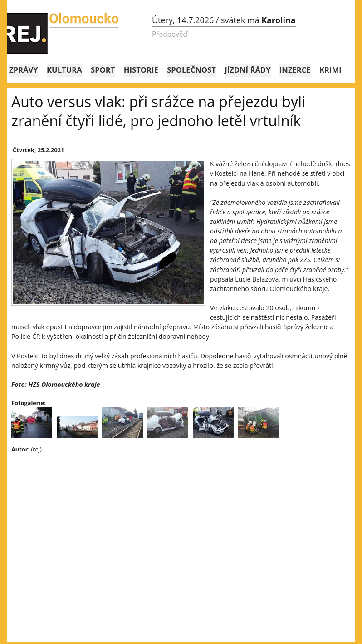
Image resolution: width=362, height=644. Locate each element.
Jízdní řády (247, 70)
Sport (103, 70)
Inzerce (295, 70)
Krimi (330, 70)
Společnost (191, 70)
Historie (141, 70)
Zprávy (24, 70)
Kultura (64, 70)
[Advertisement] (181, 526)
